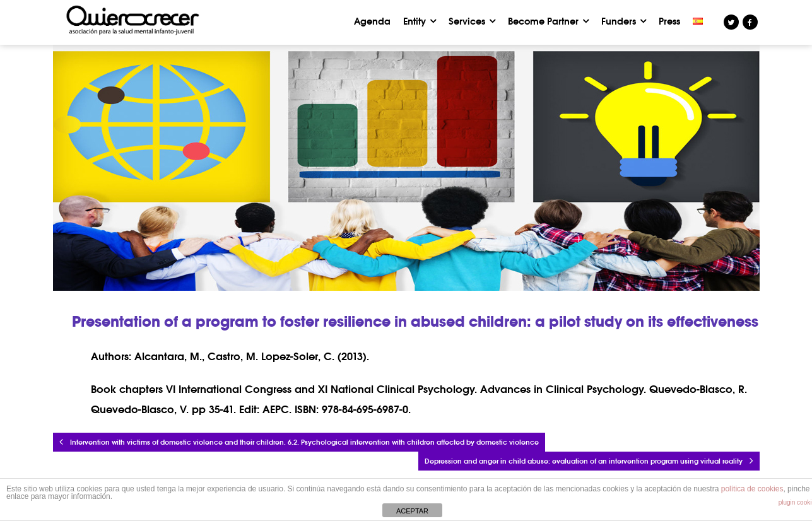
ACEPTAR (412, 511)
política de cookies (752, 489)
